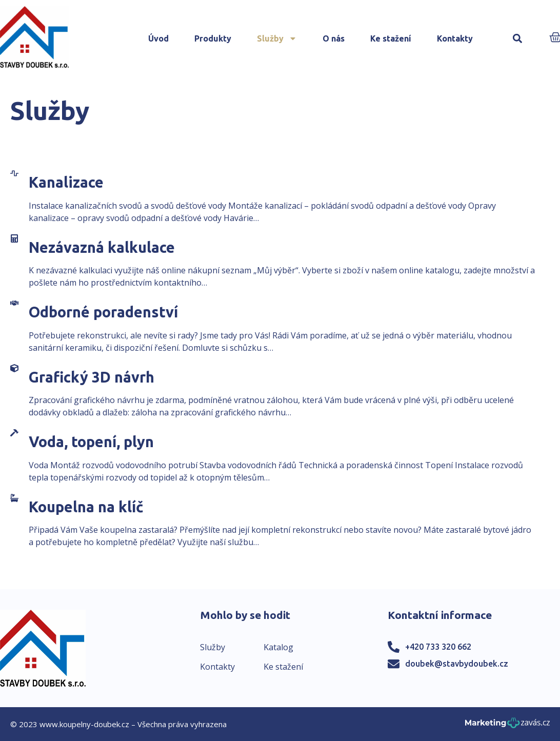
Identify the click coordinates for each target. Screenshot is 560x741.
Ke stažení (391, 38)
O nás (334, 38)
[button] (517, 39)
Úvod (158, 38)
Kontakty (455, 38)
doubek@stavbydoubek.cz (457, 664)
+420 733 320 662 (438, 647)
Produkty (213, 38)
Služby (277, 38)
